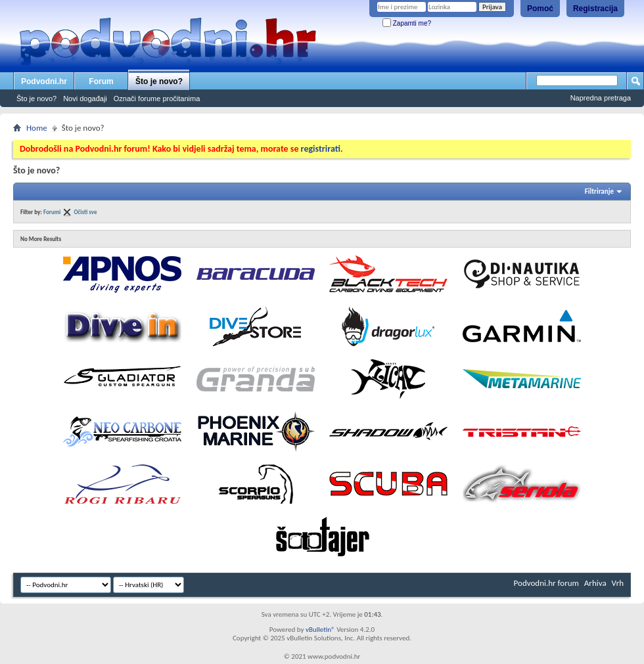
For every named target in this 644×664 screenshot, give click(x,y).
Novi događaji (85, 99)
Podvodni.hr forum (546, 583)
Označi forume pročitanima (157, 99)
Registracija (595, 9)
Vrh (618, 583)
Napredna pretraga (601, 98)
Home (37, 128)
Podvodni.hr (44, 81)
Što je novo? (159, 81)
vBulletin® (320, 630)
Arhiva (595, 583)
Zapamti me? (407, 23)
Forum (101, 81)
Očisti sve (85, 212)
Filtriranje (599, 191)
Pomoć (540, 9)
